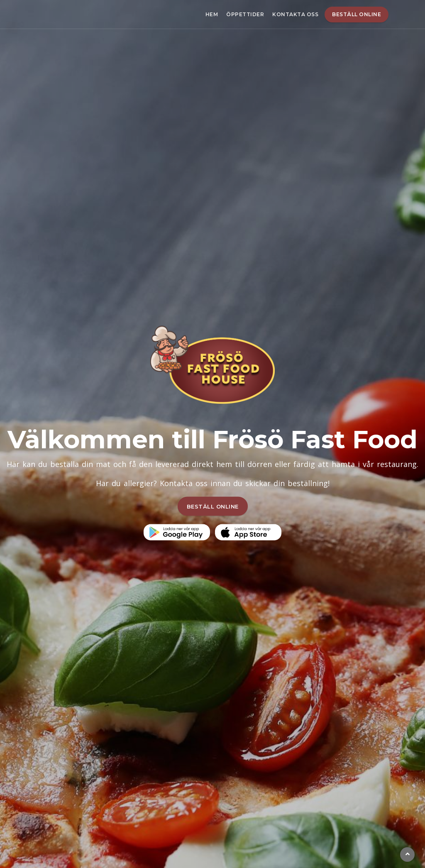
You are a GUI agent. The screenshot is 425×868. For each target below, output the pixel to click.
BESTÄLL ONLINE (213, 506)
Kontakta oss (295, 14)
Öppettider (245, 14)
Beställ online (357, 14)
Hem (212, 14)
